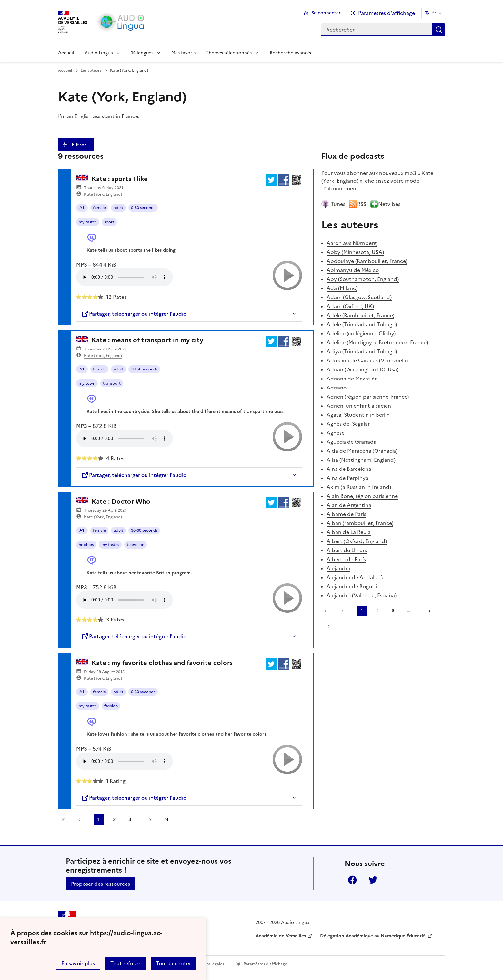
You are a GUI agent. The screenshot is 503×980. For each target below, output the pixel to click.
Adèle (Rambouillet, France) (360, 315)
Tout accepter (173, 963)
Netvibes (385, 204)
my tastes (88, 222)
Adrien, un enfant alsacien (359, 406)
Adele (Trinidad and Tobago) (362, 324)
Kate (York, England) (103, 194)
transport (112, 383)
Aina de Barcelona (349, 469)
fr (434, 13)
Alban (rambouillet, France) (360, 523)
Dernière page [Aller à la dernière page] (166, 820)
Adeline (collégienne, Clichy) (361, 333)
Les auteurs (91, 70)
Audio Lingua (99, 53)
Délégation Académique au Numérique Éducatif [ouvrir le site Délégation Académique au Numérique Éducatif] (373, 936)
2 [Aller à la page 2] (114, 819)
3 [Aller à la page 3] (130, 819)
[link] (81, 820)
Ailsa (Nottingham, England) (361, 460)
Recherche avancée (291, 53)
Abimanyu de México (353, 270)
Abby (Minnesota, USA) (355, 252)
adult (118, 208)
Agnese (336, 433)
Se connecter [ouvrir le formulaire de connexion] (326, 13)
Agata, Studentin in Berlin (358, 415)
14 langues (142, 53)
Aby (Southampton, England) (363, 279)
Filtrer (80, 145)
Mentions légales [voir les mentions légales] (209, 964)
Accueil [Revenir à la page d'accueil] (66, 53)
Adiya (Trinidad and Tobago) (362, 351)
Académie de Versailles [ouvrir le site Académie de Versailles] (281, 936)
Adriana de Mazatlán (352, 379)
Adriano (337, 388)
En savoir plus (78, 963)
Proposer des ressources (101, 884)
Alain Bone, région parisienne (362, 496)
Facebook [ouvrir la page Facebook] (352, 880)
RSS (358, 204)
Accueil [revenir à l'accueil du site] (65, 70)
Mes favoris (183, 53)
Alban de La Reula (349, 532)
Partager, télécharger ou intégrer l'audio (134, 314)
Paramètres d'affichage (265, 964)
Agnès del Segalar (348, 424)
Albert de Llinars (347, 550)
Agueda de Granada (352, 442)
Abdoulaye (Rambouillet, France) (367, 261)
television (136, 545)
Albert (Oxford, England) (357, 541)
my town (87, 383)
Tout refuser (125, 963)
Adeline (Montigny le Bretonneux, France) (377, 342)
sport (109, 222)
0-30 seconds (143, 208)
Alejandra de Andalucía (356, 577)
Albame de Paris (346, 514)
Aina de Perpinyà (347, 478)
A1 (82, 208)
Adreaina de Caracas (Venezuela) (367, 360)
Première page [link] (63, 820)
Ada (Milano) (342, 288)
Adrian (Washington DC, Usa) (362, 369)
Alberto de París (346, 559)
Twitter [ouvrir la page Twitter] (373, 880)
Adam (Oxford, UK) (350, 306)
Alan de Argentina (349, 505)
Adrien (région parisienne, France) (368, 397)
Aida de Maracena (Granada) (362, 451)
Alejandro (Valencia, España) (362, 595)
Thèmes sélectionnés (229, 53)
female (99, 208)
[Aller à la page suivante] (148, 820)
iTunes (333, 204)
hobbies (86, 545)
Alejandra (338, 568)
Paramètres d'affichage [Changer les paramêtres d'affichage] (387, 13)
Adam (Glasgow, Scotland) (359, 297)
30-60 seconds (144, 369)
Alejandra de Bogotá (352, 586)
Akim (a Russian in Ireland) (359, 487)
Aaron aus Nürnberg (352, 243)
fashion (111, 706)
